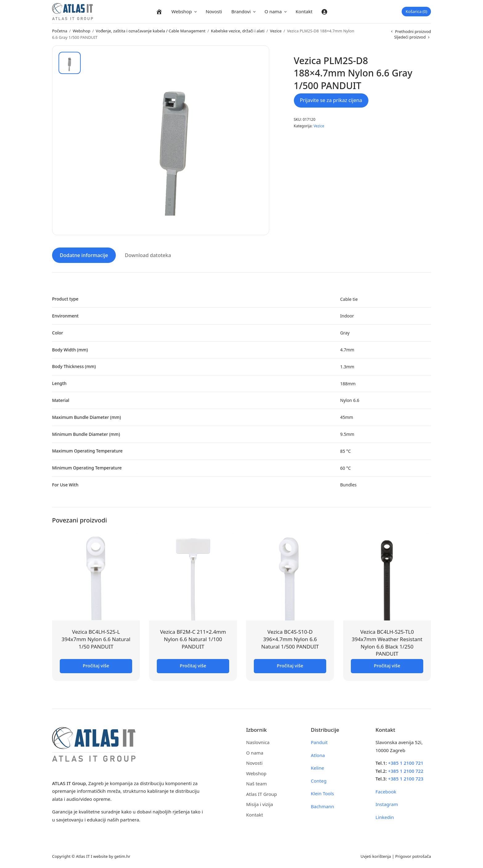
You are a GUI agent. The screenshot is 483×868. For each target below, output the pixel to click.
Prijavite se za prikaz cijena (331, 100)
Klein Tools (322, 792)
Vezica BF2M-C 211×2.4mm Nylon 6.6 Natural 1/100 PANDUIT (193, 638)
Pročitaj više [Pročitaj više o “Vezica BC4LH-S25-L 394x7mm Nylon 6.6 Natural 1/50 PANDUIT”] (96, 665)
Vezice (276, 31)
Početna (60, 31)
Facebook (386, 791)
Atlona (318, 754)
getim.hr (122, 855)
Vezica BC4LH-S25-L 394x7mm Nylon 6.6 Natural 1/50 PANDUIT (96, 638)
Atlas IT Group (262, 793)
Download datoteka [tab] (148, 254)
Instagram (387, 803)
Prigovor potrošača (413, 855)
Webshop (182, 11)
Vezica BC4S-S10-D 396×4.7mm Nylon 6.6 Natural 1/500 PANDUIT (290, 638)
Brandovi (241, 11)
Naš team (256, 783)
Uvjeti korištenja (376, 855)
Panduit (319, 741)
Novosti (214, 11)
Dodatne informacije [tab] (84, 254)
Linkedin (385, 816)
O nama (273, 11)
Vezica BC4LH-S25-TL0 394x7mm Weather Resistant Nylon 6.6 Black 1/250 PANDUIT (387, 642)
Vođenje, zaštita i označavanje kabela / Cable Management (151, 31)
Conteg (319, 780)
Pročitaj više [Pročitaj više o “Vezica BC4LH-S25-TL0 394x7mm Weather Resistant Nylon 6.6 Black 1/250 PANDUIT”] (387, 665)
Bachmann (323, 805)
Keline (317, 767)
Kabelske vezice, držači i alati (238, 31)
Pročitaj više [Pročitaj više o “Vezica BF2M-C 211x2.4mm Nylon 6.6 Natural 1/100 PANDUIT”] (193, 665)
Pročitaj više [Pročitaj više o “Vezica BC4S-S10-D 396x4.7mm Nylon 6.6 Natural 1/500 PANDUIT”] (290, 665)
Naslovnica (258, 741)
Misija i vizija (260, 803)
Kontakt (304, 11)
